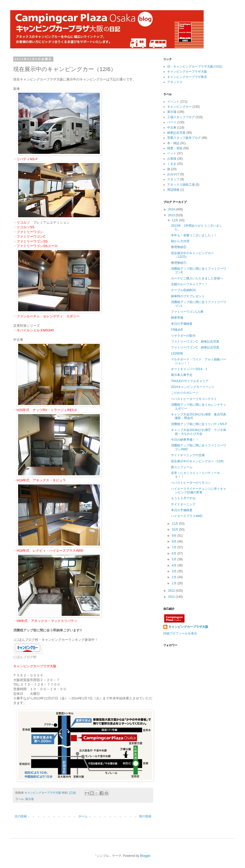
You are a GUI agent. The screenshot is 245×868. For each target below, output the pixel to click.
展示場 (29, 799)
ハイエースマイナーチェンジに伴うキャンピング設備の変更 (199, 491)
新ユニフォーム (182, 467)
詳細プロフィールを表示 (180, 633)
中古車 (172, 128)
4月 (175, 565)
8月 (175, 541)
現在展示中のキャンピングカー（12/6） (198, 461)
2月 (175, 577)
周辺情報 (173, 190)
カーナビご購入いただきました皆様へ (197, 278)
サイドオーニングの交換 (188, 455)
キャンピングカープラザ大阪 (187, 72)
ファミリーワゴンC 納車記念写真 (195, 342)
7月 (175, 547)
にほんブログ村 (25, 657)
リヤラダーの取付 (183, 336)
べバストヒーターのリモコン (191, 483)
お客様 (172, 159)
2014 (172, 209)
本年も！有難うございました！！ (194, 235)
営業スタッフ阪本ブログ (184, 138)
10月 (175, 530)
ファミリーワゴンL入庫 (187, 312)
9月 (175, 536)
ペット (172, 153)
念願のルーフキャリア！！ (189, 284)
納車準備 (177, 318)
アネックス (175, 82)
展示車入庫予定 (182, 375)
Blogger (145, 856)
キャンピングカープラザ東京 (187, 77)
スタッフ (173, 179)
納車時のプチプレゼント (188, 296)
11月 (175, 524)
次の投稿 (21, 816)
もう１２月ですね (183, 498)
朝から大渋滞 (180, 241)
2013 (172, 215)
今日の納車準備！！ (185, 440)
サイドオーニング (183, 504)
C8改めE (177, 330)
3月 (175, 571)
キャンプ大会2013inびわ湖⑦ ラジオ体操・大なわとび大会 (199, 432)
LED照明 (177, 354)
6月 (175, 553)
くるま (172, 164)
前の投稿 (145, 816)
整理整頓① (179, 263)
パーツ (172, 122)
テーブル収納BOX (183, 290)
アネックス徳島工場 (181, 185)
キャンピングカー (179, 107)
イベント (173, 102)
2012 (172, 591)
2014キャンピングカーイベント (193, 387)
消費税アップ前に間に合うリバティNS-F (199, 424)
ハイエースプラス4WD (187, 516)
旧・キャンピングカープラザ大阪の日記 (195, 66)
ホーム (83, 816)
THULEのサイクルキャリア (190, 381)
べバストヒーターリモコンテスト (194, 399)
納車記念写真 (176, 133)
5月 (175, 559)
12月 (175, 220)
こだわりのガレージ (185, 393)
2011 (172, 597)
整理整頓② (179, 247)
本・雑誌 (173, 143)
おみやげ (173, 174)
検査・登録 (175, 148)
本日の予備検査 (182, 324)
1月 (175, 583)
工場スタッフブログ (181, 117)
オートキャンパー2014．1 (189, 369)
